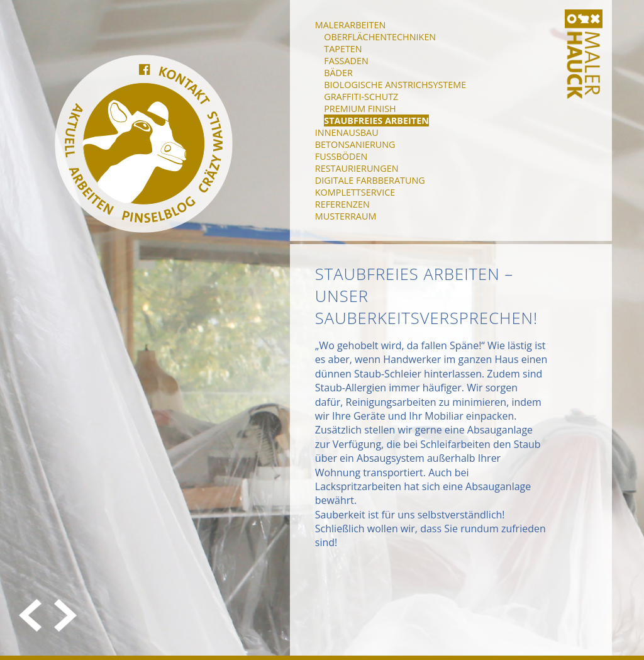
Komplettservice (355, 192)
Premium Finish (360, 109)
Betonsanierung (355, 144)
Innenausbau (347, 132)
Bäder (338, 73)
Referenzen (342, 204)
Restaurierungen (357, 168)
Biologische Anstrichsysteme (395, 85)
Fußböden (341, 156)
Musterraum (346, 216)
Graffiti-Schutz (361, 97)
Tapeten (343, 49)
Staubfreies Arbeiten (376, 120)
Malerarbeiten (350, 25)
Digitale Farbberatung (370, 180)
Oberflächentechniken (380, 37)
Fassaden (346, 61)
